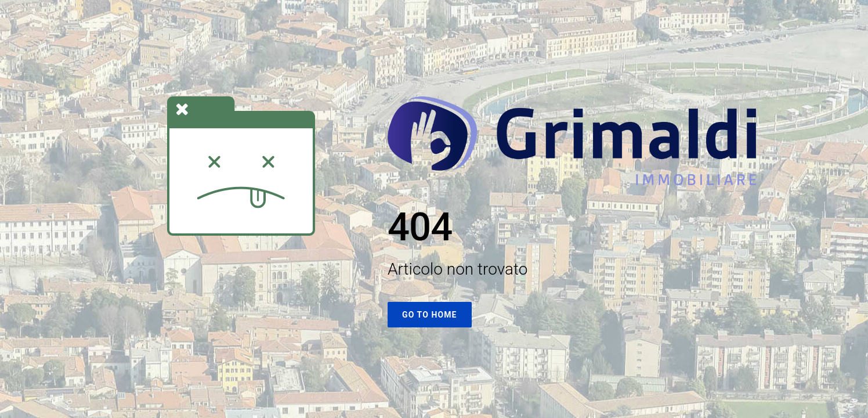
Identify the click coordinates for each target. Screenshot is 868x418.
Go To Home (430, 315)
